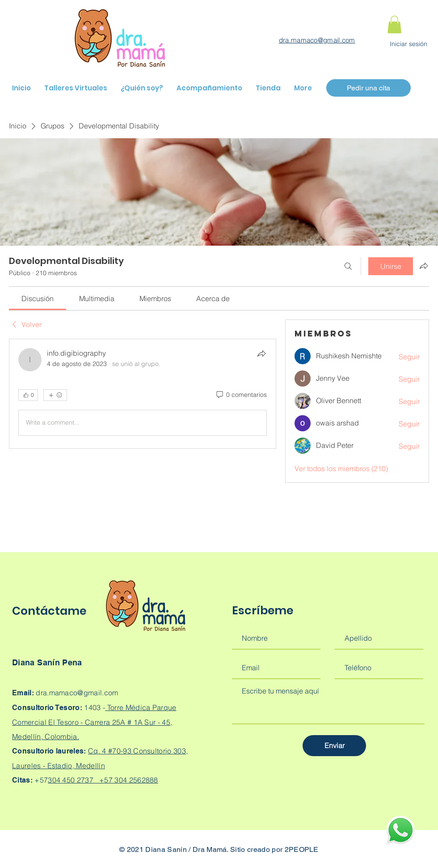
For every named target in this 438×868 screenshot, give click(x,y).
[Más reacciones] (55, 395)
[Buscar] (348, 266)
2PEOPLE (302, 849)
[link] (38, 298)
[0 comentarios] (241, 395)
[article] (143, 394)
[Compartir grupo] (424, 266)
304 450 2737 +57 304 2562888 (103, 780)
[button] (394, 24)
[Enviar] (334, 746)
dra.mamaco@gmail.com (317, 40)
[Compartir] (261, 353)
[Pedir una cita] (369, 88)
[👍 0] (28, 395)
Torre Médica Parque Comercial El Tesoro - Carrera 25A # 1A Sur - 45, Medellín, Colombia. (94, 722)
